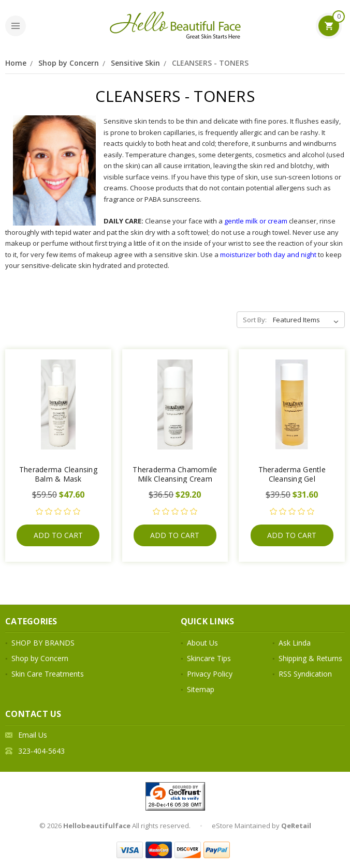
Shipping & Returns (310, 658)
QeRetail (296, 826)
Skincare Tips (209, 658)
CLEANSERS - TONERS (210, 63)
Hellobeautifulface (97, 826)
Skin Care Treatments (48, 674)
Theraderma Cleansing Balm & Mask (58, 474)
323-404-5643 (41, 751)
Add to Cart (58, 535)
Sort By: (255, 320)
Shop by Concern (69, 63)
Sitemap (201, 689)
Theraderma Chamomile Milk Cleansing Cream (175, 474)
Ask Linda (295, 643)
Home (16, 63)
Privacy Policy (210, 674)
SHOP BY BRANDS (43, 643)
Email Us (33, 735)
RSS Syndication (305, 674)
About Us (202, 643)
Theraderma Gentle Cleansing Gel (292, 474)
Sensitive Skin (135, 63)
